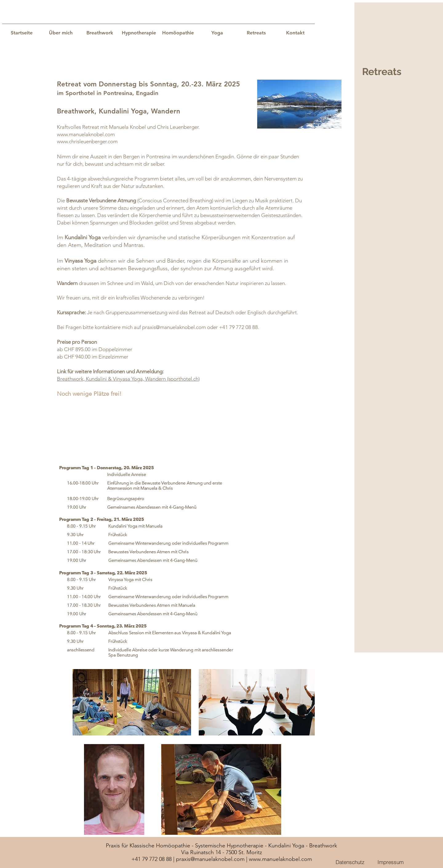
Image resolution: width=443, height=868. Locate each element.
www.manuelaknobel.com (86, 134)
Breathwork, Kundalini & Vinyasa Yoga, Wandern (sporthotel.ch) (128, 379)
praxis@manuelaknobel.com (174, 327)
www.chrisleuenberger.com (87, 141)
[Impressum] (390, 862)
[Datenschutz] (350, 862)
